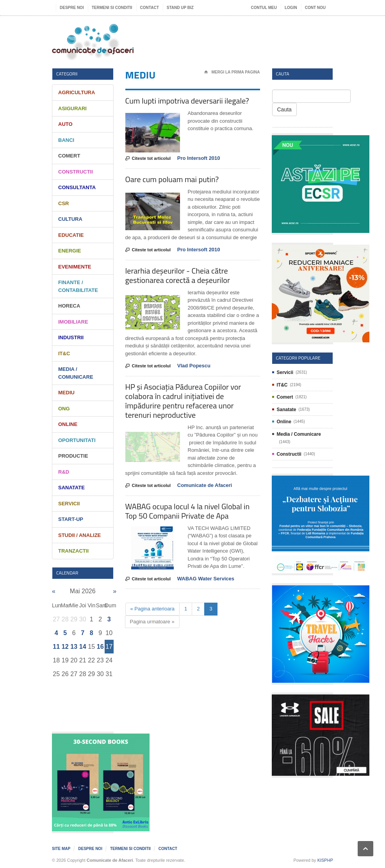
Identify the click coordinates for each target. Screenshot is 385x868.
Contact (150, 8)
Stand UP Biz (180, 8)
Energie (70, 251)
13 (74, 647)
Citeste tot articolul (148, 159)
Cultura (70, 219)
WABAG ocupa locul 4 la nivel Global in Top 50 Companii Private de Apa (188, 511)
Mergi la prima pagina (232, 72)
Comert (69, 156)
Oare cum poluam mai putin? (172, 179)
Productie (73, 456)
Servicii (69, 504)
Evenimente (75, 267)
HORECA (69, 306)
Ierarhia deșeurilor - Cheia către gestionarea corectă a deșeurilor (178, 275)
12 (65, 647)
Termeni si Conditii (112, 8)
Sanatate (71, 488)
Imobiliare (73, 322)
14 (83, 647)
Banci (66, 140)
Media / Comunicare (299, 434)
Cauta (284, 109)
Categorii (67, 74)
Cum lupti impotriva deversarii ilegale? (187, 101)
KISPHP (325, 860)
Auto (65, 124)
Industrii (71, 337)
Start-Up (71, 519)
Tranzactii (73, 551)
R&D (64, 472)
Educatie (71, 235)
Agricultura (77, 92)
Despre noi (72, 8)
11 (56, 647)
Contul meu (264, 8)
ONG (64, 409)
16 (100, 647)
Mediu (66, 393)
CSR (63, 203)
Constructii (76, 172)
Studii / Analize (79, 535)
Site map (61, 849)
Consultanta (77, 187)
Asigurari (72, 108)
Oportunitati (77, 440)
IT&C (64, 353)
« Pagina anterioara (152, 609)
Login (291, 8)
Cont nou (315, 8)
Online (68, 424)
